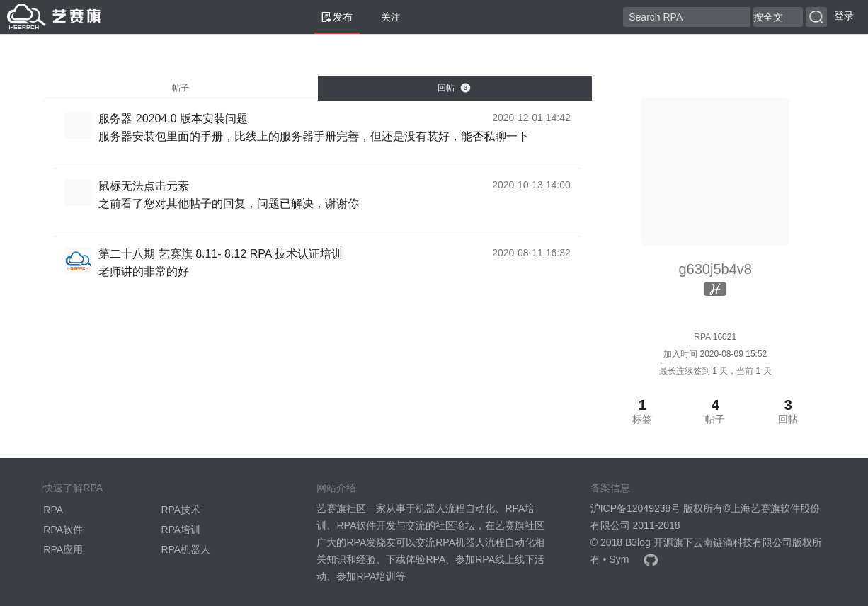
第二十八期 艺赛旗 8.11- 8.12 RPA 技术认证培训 (221, 254)
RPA (53, 510)
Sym (619, 559)
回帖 (454, 88)
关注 (385, 17)
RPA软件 (63, 530)
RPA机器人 (185, 549)
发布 (337, 17)
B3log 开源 (649, 542)
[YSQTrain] (81, 259)
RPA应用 (63, 549)
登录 (844, 16)
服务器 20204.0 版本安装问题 (173, 119)
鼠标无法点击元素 (144, 186)
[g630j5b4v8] (81, 125)
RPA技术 (181, 510)
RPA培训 (181, 530)
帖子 (181, 88)
